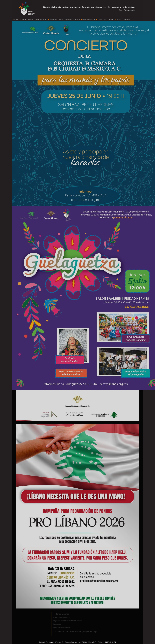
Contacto (127, 19)
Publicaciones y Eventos (105, 19)
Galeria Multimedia (88, 19)
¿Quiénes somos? (27, 19)
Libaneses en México (73, 19)
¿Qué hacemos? (41, 19)
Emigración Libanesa (56, 19)
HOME (16, 19)
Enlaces (119, 19)
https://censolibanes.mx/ (62, 627)
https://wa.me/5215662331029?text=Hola (68, 621)
